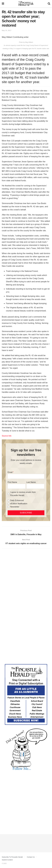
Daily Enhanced (17, 500)
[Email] (26, 476)
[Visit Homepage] (26, 4)
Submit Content (7, 860)
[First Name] (17, 486)
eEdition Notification (19, 504)
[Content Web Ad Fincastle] (26, 694)
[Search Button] (49, 4)
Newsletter (15, 507)
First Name (12, 482)
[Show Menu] (3, 4)
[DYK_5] (26, 750)
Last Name (31, 482)
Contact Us (31, 857)
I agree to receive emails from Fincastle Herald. (23, 494)
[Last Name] (35, 486)
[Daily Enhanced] (8, 501)
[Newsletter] (8, 507)
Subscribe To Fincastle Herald (12, 857)
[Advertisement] (26, 578)
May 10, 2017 (7, 30)
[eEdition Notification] (8, 504)
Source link (7, 436)
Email (10, 472)
